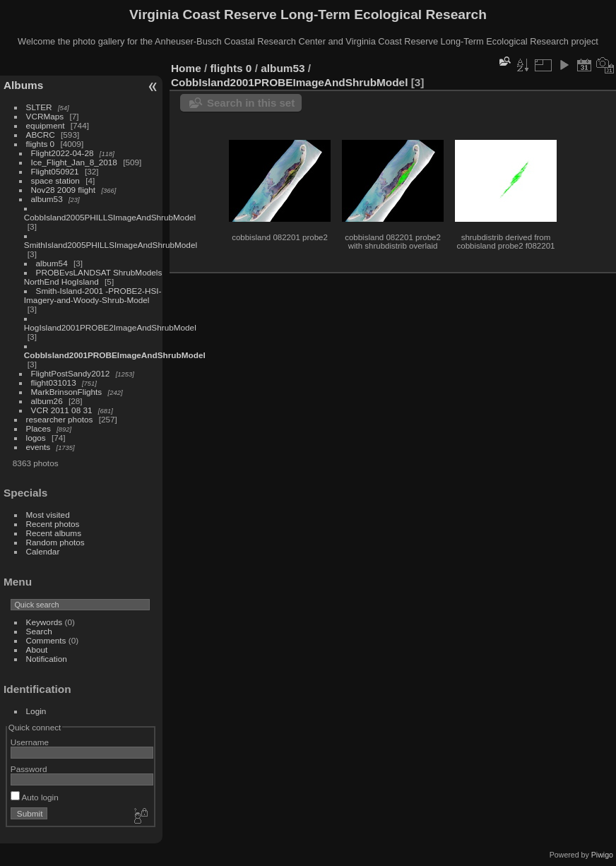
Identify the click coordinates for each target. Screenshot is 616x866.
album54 (52, 263)
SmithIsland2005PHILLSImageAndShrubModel (111, 245)
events (38, 447)
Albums (23, 85)
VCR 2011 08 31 (62, 410)
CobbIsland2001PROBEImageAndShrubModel (115, 355)
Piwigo (602, 855)
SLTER (39, 107)
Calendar (43, 551)
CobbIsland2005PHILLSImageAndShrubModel (110, 217)
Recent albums (54, 533)
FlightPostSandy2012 (71, 373)
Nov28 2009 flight (64, 190)
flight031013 (54, 382)
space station (55, 180)
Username (30, 742)
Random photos (55, 542)
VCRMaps (45, 116)
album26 (47, 401)
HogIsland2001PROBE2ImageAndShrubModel (110, 327)
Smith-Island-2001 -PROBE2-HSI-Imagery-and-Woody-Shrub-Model (93, 295)
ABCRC (41, 135)
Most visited (48, 515)
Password (29, 769)
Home (186, 68)
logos (36, 438)
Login (36, 711)
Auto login (35, 797)
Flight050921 (55, 171)
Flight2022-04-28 (63, 153)
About (37, 649)
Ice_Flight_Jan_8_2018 (74, 162)
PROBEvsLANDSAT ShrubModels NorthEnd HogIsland (93, 277)
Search (39, 631)
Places (38, 428)
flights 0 (41, 144)
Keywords (45, 622)
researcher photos (60, 419)
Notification (47, 659)
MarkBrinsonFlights (67, 392)
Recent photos (53, 524)
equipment (46, 125)
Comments (46, 640)
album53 (47, 199)
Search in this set (251, 103)
